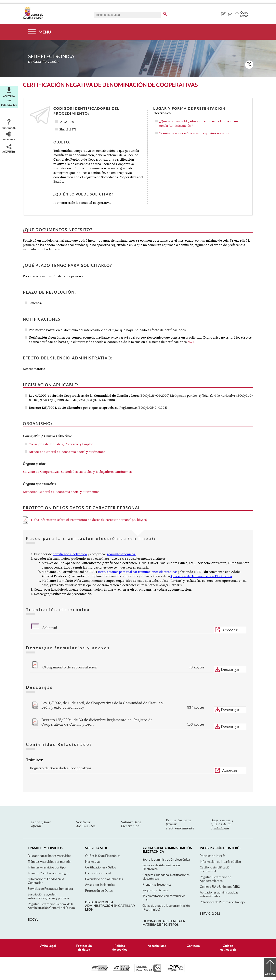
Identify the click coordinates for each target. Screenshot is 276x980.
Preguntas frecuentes (157, 884)
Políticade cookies (120, 948)
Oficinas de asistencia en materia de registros (164, 923)
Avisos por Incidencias (100, 885)
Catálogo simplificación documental (216, 869)
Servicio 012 (210, 914)
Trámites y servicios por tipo (47, 867)
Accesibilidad (157, 946)
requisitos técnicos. (121, 554)
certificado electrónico (70, 554)
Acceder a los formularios (9, 101)
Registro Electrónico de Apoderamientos (215, 879)
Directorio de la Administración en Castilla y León (110, 906)
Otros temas (244, 14)
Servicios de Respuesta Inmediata (50, 889)
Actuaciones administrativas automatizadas (219, 894)
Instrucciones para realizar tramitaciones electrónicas (138, 572)
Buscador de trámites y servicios (49, 856)
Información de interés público (220, 862)
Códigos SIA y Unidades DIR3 (220, 887)
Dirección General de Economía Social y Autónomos (67, 452)
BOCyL (33, 920)
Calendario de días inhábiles (104, 879)
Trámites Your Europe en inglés (49, 873)
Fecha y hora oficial (98, 873)
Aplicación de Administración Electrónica (201, 576)
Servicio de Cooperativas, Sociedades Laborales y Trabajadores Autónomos (77, 472)
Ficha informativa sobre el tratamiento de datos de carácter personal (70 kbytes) (85, 520)
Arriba (270, 974)
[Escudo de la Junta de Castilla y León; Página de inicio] (33, 19)
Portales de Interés (213, 856)
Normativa (92, 862)
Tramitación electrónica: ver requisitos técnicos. (195, 133)
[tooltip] (223, 14)
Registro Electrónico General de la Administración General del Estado (51, 906)
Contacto (193, 946)
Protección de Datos (99, 891)
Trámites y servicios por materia (49, 862)
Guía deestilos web (228, 948)
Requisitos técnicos (156, 890)
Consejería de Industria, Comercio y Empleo (61, 444)
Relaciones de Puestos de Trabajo (222, 902)
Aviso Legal (48, 946)
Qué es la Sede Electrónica (103, 856)
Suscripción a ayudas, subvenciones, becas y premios (48, 896)
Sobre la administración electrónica (166, 859)
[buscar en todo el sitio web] (165, 13)
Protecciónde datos (84, 948)
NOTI (191, 342)
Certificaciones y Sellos (101, 867)
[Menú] (39, 32)
